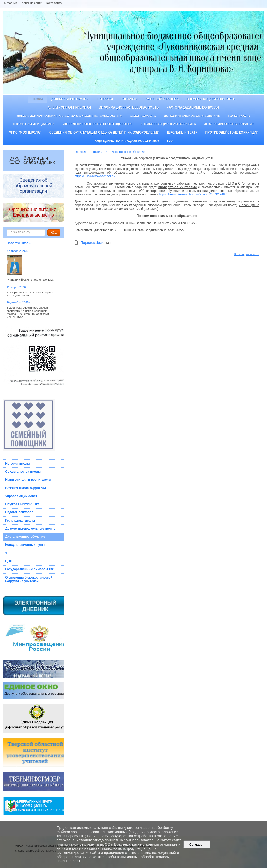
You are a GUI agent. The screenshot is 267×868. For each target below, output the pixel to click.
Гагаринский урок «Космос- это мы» (30, 280)
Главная (80, 152)
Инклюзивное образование (229, 124)
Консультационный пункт (25, 545)
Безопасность (143, 116)
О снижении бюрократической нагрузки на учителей (29, 579)
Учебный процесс (162, 99)
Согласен (197, 844)
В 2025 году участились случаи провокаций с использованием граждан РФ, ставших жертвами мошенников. (28, 312)
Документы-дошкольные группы (31, 529)
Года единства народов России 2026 (126, 141)
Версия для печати (247, 254)
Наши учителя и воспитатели (28, 480)
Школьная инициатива (34, 124)
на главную (10, 3)
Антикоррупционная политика (168, 124)
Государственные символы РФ (29, 569)
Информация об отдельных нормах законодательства (30, 294)
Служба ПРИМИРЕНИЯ (23, 504)
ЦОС (9, 561)
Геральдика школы (20, 521)
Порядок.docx (92, 243)
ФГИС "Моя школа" (25, 132)
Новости (105, 99)
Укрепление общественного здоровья (97, 124)
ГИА (170, 141)
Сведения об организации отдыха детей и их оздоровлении (104, 132)
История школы (17, 464)
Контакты (129, 99)
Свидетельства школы (23, 472)
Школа (38, 99)
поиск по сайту (32, 3)
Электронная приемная (70, 107)
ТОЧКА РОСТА (239, 116)
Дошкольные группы (70, 99)
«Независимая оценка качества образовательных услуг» (69, 116)
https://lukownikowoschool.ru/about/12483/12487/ (193, 194)
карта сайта (54, 3)
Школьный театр (182, 132)
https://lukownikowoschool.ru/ (95, 176)
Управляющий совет (21, 496)
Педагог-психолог (19, 512)
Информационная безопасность (129, 107)
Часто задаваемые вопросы (192, 107)
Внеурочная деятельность (211, 99)
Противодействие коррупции (232, 132)
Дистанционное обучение (25, 537)
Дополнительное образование (192, 116)
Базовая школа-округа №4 (26, 488)
